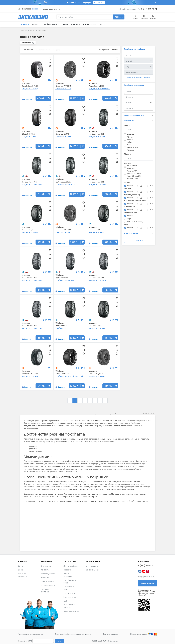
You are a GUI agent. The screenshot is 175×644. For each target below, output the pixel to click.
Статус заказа (89, 24)
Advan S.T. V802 (133, 179)
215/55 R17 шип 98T (98, 184)
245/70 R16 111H (63, 89)
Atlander (131, 150)
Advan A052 (132, 168)
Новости (67, 570)
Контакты (76, 24)
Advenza (130, 134)
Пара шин (131, 219)
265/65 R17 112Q (63, 328)
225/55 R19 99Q (96, 232)
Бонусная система (71, 611)
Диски (21, 570)
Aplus (129, 142)
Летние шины (92, 566)
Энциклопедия (70, 597)
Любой (130, 186)
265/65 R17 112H (97, 376)
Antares (130, 139)
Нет (152, 186)
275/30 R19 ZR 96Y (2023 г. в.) (69, 376)
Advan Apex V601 (134, 173)
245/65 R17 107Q (97, 328)
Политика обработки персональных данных (73, 634)
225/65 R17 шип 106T (32, 184)
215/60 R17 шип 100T (65, 184)
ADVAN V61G (132, 166)
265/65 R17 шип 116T (32, 328)
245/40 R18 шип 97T (98, 136)
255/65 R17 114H (30, 376)
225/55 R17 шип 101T (99, 280)
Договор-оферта (48, 585)
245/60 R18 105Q (30, 232)
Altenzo (130, 137)
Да (141, 186)
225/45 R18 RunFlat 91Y (100, 89)
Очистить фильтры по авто (139, 78)
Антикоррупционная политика (30, 634)
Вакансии (45, 578)
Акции (65, 24)
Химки (35, 9)
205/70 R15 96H (63, 232)
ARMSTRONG (132, 147)
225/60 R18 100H (63, 136)
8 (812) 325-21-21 (149, 9)
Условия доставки (48, 574)
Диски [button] (35, 24)
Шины (21, 566)
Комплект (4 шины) (135, 222)
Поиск (59, 641)
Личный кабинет (71, 566)
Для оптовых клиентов (52, 9)
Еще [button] (101, 24)
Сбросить (139, 240)
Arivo (129, 145)
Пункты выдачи (48, 581)
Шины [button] (24, 24)
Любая (130, 216)
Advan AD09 (132, 171)
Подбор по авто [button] (50, 24)
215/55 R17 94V (29, 136)
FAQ (65, 601)
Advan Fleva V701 (134, 176)
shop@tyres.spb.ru (146, 576)
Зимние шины (92, 570)
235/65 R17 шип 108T (32, 280)
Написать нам (148, 583)
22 (100, 401)
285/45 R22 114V (30, 89)
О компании (46, 566)
